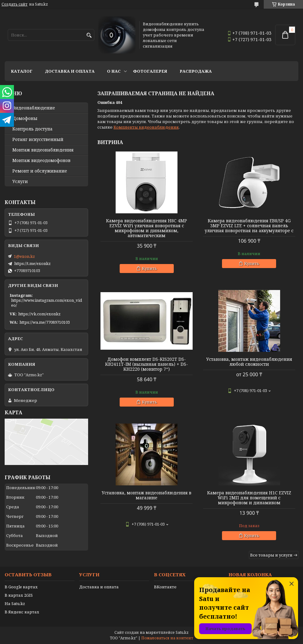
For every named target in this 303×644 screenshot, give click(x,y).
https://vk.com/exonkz (39, 314)
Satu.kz (182, 632)
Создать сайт (15, 4)
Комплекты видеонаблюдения (146, 127)
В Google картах (21, 587)
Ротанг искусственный (38, 139)
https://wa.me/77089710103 (45, 322)
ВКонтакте (165, 587)
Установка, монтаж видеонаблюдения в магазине (147, 495)
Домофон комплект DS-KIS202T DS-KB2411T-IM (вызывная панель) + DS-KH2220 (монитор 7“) (147, 364)
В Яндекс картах (22, 612)
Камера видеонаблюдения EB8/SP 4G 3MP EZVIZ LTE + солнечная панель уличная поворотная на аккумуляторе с (249, 226)
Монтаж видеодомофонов (41, 160)
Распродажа (196, 71)
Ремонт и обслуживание (40, 171)
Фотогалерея (150, 71)
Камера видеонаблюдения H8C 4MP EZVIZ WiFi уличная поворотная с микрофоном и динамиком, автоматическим (147, 228)
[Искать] (89, 35)
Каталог (22, 71)
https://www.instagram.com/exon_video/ (47, 303)
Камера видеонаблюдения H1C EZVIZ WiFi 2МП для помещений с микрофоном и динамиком (249, 498)
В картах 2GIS (19, 595)
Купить (149, 268)
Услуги (20, 181)
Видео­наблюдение (34, 108)
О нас (114, 71)
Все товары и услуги (271, 555)
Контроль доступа (32, 129)
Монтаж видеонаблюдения (43, 150)
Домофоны (25, 118)
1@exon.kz (24, 256)
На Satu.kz (15, 603)
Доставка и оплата (70, 71)
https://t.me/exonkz (32, 263)
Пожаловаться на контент (167, 638)
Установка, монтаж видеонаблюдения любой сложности (249, 362)
